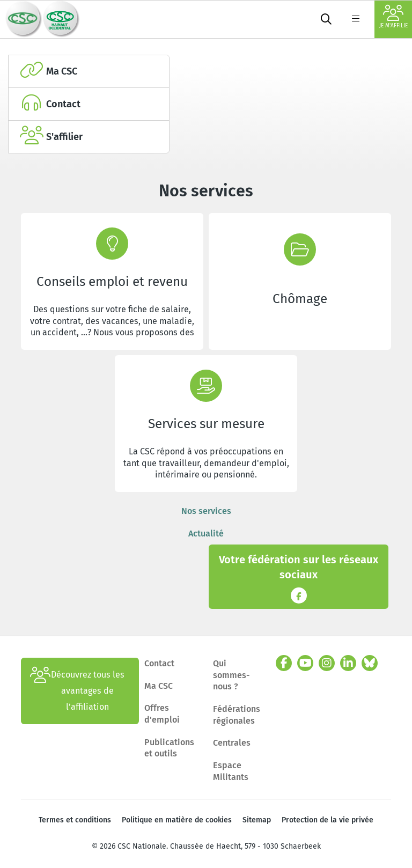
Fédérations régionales (237, 715)
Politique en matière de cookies (177, 820)
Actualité (206, 534)
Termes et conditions (75, 820)
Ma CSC (159, 686)
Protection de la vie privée (328, 820)
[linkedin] (348, 663)
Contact (159, 663)
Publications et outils (169, 748)
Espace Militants (231, 771)
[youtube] (305, 663)
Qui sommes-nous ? (231, 675)
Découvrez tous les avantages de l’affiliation (77, 691)
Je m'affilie (393, 17)
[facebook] (284, 663)
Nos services (206, 511)
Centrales (232, 743)
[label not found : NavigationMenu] (356, 19)
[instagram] (327, 663)
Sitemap (257, 820)
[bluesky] (370, 663)
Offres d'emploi (162, 714)
